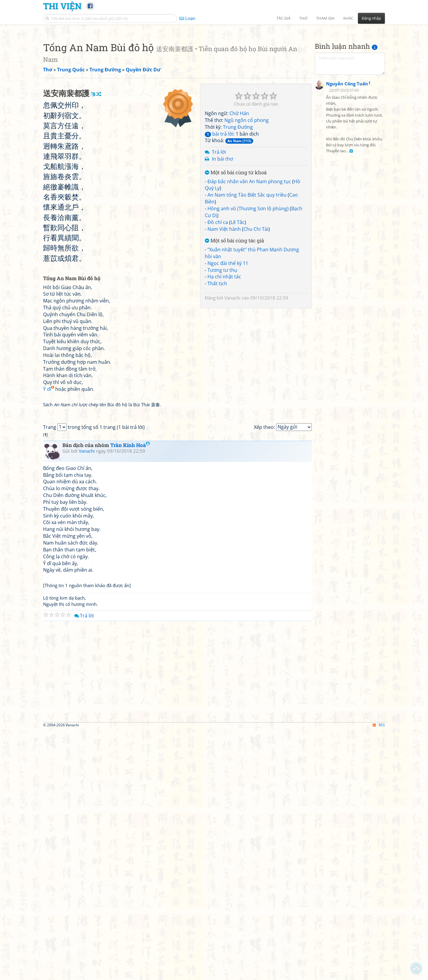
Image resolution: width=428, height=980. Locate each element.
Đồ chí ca (218, 305)
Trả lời (219, 235)
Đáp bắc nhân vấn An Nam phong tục (249, 265)
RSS (379, 975)
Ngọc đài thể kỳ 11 (228, 346)
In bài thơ (222, 242)
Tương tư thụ (222, 353)
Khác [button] (348, 18)
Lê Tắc (238, 305)
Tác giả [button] (283, 18)
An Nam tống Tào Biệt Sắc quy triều (247, 278)
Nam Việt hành (224, 312)
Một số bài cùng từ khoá (236, 256)
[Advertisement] (214, 70)
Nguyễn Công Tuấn (347, 229)
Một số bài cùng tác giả (234, 324)
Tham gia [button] (325, 18)
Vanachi (232, 381)
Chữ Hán (239, 197)
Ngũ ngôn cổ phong (247, 203)
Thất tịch (217, 367)
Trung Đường (238, 210)
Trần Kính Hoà (130, 695)
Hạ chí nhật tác (224, 360)
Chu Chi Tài (256, 312)
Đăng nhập (371, 18)
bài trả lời (219, 217)
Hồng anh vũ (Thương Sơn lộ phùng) (248, 292)
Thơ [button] (303, 18)
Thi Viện (62, 6)
